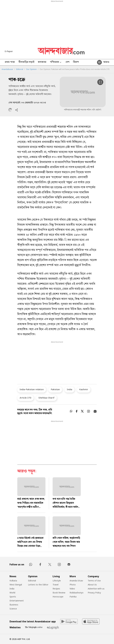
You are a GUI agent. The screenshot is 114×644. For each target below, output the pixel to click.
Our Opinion (31, 69)
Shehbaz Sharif (46, 398)
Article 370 (25, 398)
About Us (92, 585)
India (70, 389)
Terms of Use (94, 581)
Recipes (56, 589)
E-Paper (9, 51)
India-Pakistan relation (32, 389)
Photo (73, 585)
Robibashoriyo (77, 593)
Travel (56, 585)
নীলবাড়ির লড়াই (26, 62)
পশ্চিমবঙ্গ (56, 62)
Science (13, 609)
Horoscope (58, 597)
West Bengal (16, 585)
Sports (13, 597)
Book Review (59, 593)
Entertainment (17, 601)
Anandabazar (7, 69)
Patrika (73, 597)
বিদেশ (76, 62)
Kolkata (13, 581)
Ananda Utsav (76, 581)
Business (14, 605)
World (12, 593)
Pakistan (55, 389)
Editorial (20, 69)
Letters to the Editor (38, 585)
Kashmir (84, 389)
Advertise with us (96, 589)
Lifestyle (57, 581)
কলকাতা (42, 62)
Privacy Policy (94, 593)
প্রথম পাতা (10, 62)
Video (72, 589)
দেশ (68, 62)
